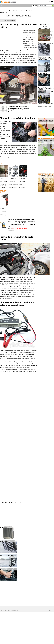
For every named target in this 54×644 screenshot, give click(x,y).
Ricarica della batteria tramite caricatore (18, 118)
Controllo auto (4, 569)
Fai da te (15, 11)
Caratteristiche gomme (7, 541)
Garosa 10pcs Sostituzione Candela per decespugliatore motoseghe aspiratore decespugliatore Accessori (19, 108)
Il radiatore (4, 527)
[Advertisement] (16, 9)
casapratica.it (8, 11)
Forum (35, 6)
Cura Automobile (23, 11)
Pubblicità (50, 610)
